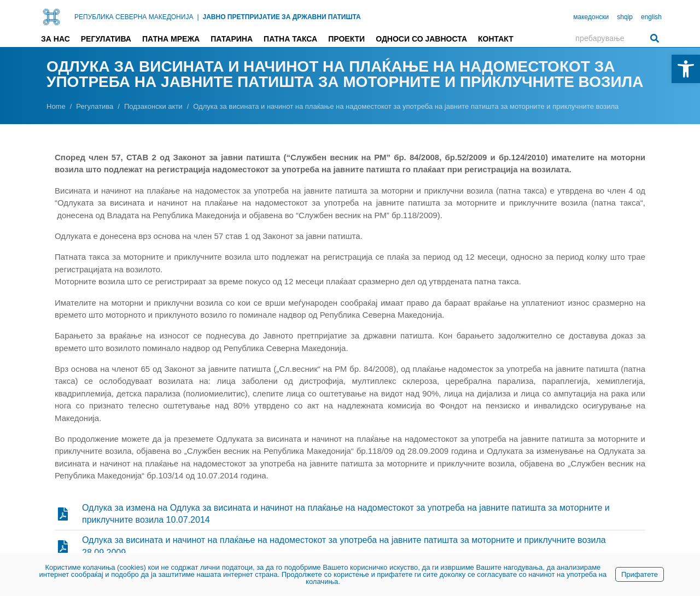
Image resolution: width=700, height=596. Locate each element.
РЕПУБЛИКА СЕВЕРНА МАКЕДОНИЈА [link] (134, 17)
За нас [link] (56, 39)
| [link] (198, 17)
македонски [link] (591, 17)
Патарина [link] (232, 39)
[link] (686, 69)
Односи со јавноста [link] (421, 39)
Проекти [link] (346, 39)
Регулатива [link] (106, 39)
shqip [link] (625, 17)
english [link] (651, 17)
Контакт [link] (496, 39)
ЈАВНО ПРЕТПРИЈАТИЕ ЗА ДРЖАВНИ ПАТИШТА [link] (282, 17)
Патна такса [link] (290, 39)
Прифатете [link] (640, 574)
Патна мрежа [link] (171, 39)
